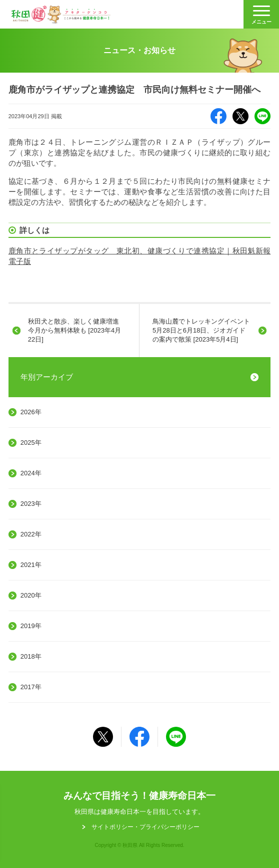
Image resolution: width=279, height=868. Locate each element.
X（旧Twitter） (240, 116)
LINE (262, 116)
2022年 (31, 534)
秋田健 (61, 15)
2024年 (31, 473)
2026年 (31, 412)
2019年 (31, 626)
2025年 (31, 443)
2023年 (31, 504)
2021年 (31, 565)
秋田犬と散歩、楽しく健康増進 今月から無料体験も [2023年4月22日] (77, 330)
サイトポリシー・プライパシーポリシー (145, 827)
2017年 (31, 687)
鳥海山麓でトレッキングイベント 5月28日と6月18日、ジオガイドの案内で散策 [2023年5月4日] (204, 330)
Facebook (218, 116)
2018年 (31, 656)
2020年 (31, 595)
